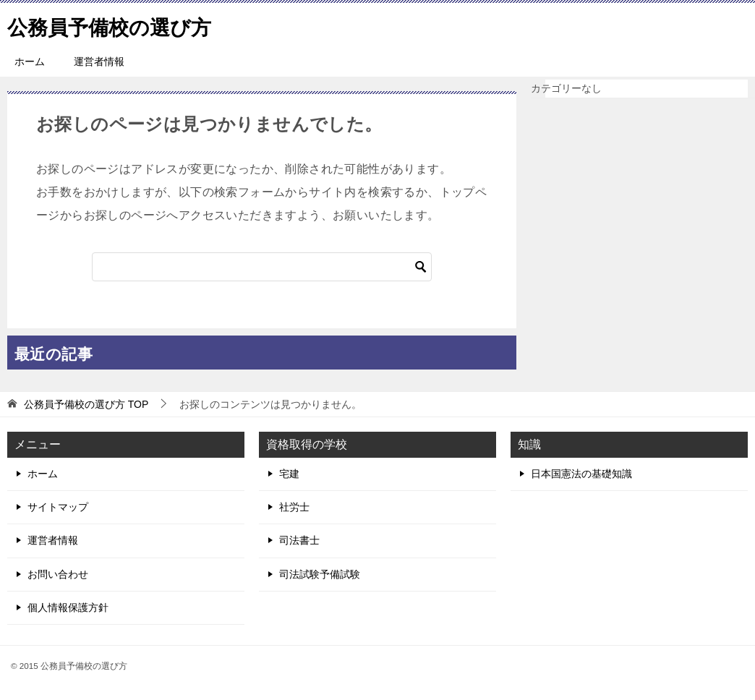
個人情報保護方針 (68, 607)
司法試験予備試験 (320, 574)
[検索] (262, 267)
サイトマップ (58, 507)
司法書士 (299, 540)
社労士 (294, 507)
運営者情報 (99, 61)
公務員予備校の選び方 (116, 25)
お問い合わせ (58, 574)
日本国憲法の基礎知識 (581, 474)
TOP (86, 404)
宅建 (289, 474)
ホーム (30, 61)
